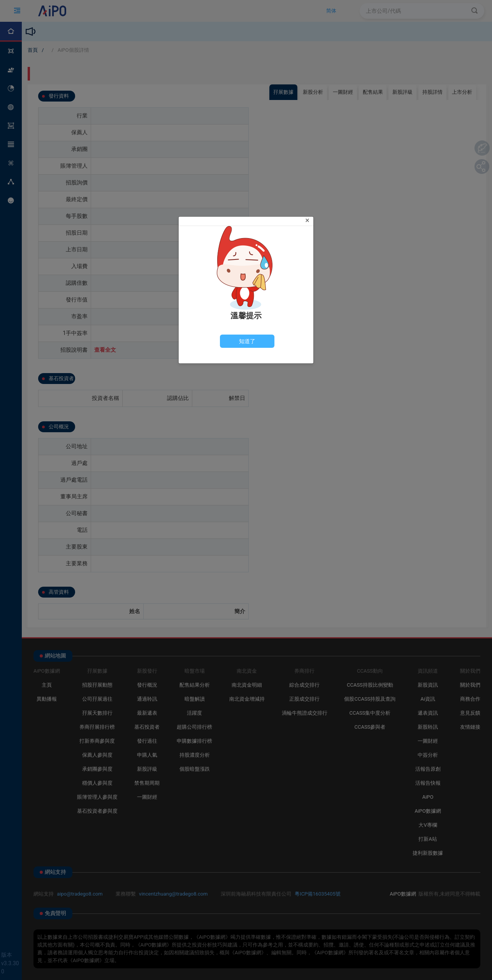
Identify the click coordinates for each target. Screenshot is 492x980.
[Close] (307, 220)
